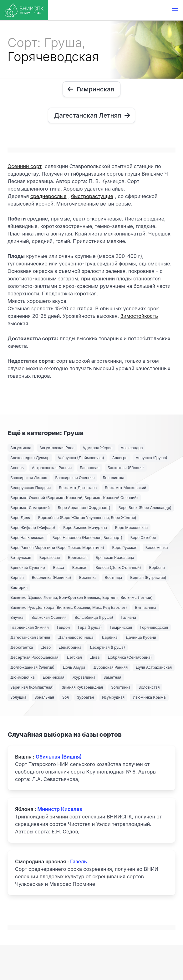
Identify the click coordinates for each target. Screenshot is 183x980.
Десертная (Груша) (107, 647)
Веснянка (88, 577)
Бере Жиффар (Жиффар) (33, 528)
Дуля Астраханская (154, 667)
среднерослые (48, 196)
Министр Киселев (60, 809)
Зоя (66, 697)
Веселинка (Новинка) (51, 577)
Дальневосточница (76, 637)
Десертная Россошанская (34, 657)
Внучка (17, 617)
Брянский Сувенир (28, 568)
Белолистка (113, 478)
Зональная (44, 697)
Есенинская (54, 677)
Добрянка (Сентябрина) (130, 657)
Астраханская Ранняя (52, 468)
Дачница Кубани (141, 637)
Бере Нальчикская (27, 538)
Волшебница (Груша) (94, 617)
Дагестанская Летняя (30, 637)
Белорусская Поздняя (30, 488)
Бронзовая (78, 558)
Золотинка (121, 687)
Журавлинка (84, 677)
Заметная (112, 677)
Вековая (80, 568)
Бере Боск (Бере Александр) (145, 508)
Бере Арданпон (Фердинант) (84, 508)
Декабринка (70, 647)
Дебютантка (22, 647)
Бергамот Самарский (30, 508)
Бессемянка (157, 548)
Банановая (90, 468)
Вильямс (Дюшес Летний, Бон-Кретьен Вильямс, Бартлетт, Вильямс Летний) (81, 597)
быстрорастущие (92, 196)
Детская (74, 657)
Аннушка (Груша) (152, 458)
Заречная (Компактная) (32, 687)
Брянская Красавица (115, 558)
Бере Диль (20, 518)
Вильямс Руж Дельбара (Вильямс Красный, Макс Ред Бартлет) (69, 607)
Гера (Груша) (90, 627)
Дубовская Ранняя (110, 667)
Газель (79, 861)
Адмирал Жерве (98, 448)
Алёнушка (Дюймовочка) (81, 458)
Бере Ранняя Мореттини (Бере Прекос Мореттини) (57, 548)
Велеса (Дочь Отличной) (118, 568)
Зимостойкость (139, 316)
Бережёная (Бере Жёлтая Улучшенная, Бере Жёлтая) (87, 518)
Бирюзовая (50, 558)
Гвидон (64, 627)
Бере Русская (125, 548)
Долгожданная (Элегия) (32, 667)
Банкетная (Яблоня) (126, 468)
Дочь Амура (74, 667)
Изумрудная (113, 697)
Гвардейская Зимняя (30, 627)
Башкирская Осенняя (75, 478)
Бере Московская (131, 528)
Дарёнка (110, 637)
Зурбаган (85, 697)
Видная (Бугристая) (148, 577)
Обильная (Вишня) (59, 757)
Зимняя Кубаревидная (82, 687)
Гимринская (121, 627)
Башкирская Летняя (29, 478)
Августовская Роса (57, 448)
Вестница (114, 577)
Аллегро (120, 458)
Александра (132, 448)
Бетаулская (21, 558)
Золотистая (149, 687)
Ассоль (17, 468)
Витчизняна (146, 607)
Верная (17, 577)
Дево (46, 647)
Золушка (18, 697)
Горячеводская (154, 627)
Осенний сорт (25, 166)
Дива (95, 657)
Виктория (19, 587)
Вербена (157, 568)
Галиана (129, 617)
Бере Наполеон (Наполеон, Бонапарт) (87, 538)
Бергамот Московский (125, 488)
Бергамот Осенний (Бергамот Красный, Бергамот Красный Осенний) (74, 498)
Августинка (21, 448)
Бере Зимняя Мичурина (85, 528)
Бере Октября (143, 538)
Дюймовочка (23, 677)
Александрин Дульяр (30, 458)
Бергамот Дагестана (78, 488)
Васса (59, 568)
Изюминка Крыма (149, 697)
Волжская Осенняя (49, 617)
